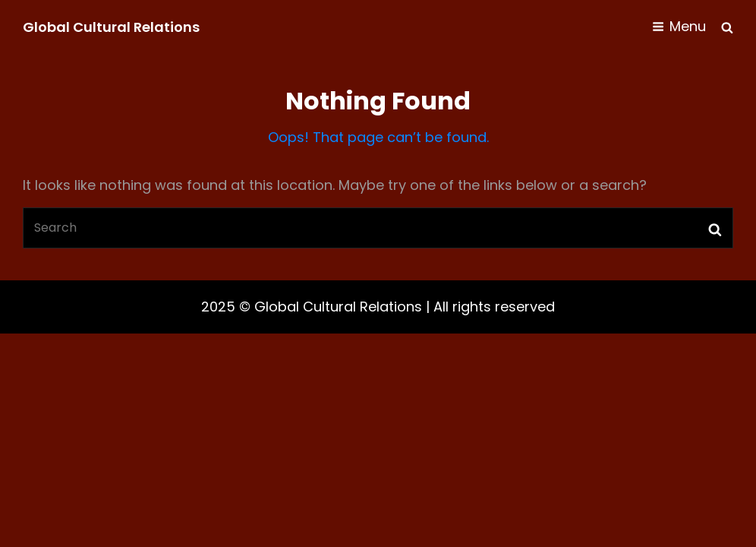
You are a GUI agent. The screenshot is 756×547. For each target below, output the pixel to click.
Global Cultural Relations (111, 27)
